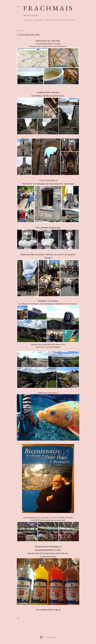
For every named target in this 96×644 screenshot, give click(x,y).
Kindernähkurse (52, 20)
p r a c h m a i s (48, 8)
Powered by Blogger (48, 637)
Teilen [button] (19, 618)
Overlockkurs (68, 20)
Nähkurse (39, 20)
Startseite (28, 20)
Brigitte (43, 180)
